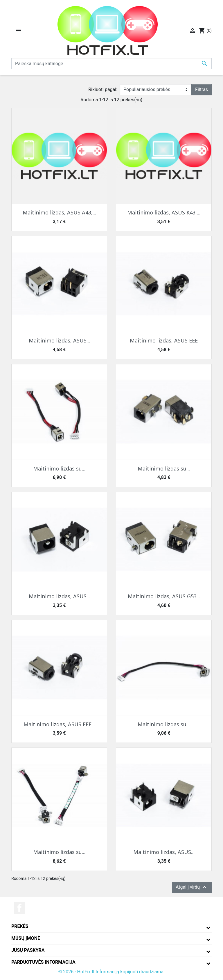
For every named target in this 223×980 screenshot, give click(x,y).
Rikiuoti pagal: (103, 89)
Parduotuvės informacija (43, 962)
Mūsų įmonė (26, 938)
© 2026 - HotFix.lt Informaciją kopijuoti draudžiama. (112, 972)
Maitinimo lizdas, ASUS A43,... (59, 212)
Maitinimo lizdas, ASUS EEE (164, 340)
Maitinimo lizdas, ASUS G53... (164, 596)
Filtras (202, 89)
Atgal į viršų (192, 887)
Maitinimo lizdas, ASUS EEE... (59, 724)
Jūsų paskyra (28, 950)
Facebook (19, 908)
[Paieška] (111, 63)
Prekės (20, 926)
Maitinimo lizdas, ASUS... (59, 340)
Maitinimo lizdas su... (59, 468)
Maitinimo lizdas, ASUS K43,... (164, 212)
